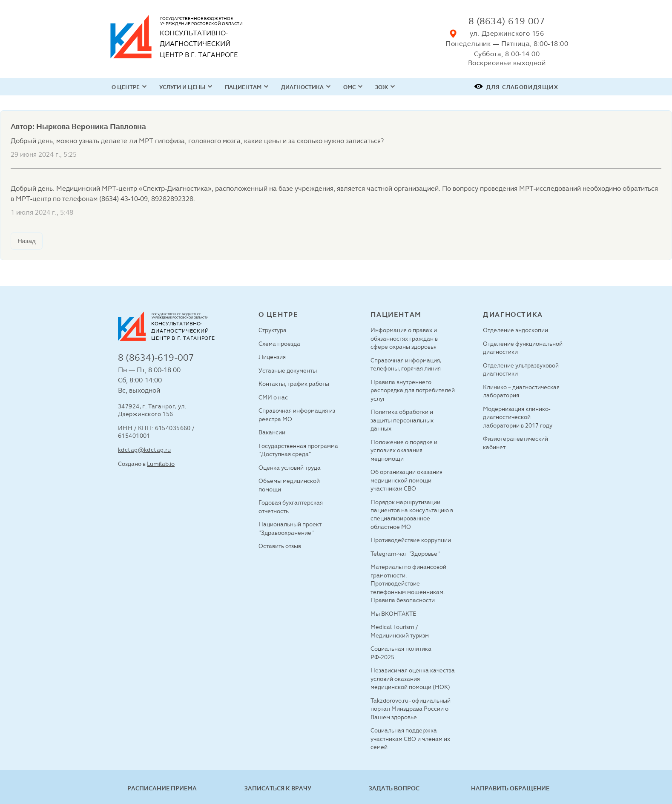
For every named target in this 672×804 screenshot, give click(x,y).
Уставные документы (288, 370)
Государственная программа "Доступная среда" (298, 450)
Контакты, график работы (294, 384)
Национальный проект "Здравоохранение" (290, 528)
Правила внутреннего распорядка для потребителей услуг (413, 390)
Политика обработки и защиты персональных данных (402, 420)
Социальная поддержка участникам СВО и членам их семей (410, 739)
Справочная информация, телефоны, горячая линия (406, 364)
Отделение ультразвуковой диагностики (521, 369)
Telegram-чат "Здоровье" (405, 554)
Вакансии (272, 432)
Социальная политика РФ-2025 (401, 653)
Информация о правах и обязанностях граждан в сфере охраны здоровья (404, 338)
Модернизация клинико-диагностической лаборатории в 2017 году (518, 417)
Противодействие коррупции (411, 540)
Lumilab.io (161, 464)
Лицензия (272, 357)
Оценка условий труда (290, 468)
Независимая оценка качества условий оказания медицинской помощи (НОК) (413, 679)
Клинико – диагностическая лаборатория (521, 391)
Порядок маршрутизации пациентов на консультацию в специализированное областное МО (412, 514)
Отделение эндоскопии (515, 330)
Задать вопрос (394, 788)
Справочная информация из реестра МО (297, 415)
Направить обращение (510, 788)
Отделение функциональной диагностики (523, 348)
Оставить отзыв (280, 546)
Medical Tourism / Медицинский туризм (400, 631)
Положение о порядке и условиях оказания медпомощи (404, 450)
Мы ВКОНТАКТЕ (393, 614)
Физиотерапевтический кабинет (515, 443)
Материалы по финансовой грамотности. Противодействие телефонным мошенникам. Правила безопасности (408, 583)
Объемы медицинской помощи (289, 485)
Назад (27, 241)
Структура (273, 330)
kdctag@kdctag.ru (145, 450)
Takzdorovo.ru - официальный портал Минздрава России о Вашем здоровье (411, 709)
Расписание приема (162, 788)
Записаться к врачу (278, 788)
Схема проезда (279, 344)
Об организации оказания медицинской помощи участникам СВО (406, 480)
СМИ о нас (273, 397)
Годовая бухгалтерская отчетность (291, 507)
